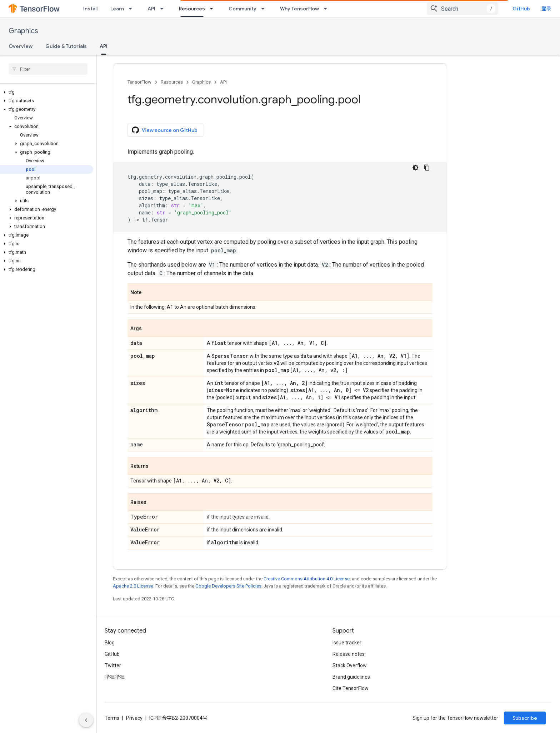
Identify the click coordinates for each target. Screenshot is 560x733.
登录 (546, 9)
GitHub (521, 9)
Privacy (134, 718)
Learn (117, 9)
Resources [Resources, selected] (192, 9)
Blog (110, 643)
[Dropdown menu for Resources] (214, 9)
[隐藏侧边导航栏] (86, 720)
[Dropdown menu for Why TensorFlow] (327, 9)
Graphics (23, 31)
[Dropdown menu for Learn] (132, 9)
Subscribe (525, 718)
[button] (47, 92)
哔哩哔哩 (115, 677)
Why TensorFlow (299, 9)
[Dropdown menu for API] (164, 9)
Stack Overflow (350, 665)
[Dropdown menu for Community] (265, 9)
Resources (172, 82)
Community (242, 9)
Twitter (113, 665)
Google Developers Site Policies (228, 586)
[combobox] (462, 9)
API (151, 9)
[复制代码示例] (427, 168)
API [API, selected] (104, 46)
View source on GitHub (165, 130)
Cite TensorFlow (351, 688)
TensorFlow (139, 82)
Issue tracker (347, 643)
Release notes (349, 654)
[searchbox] (48, 69)
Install (90, 9)
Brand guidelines (351, 677)
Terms (112, 718)
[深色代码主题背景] (415, 168)
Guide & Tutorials (66, 46)
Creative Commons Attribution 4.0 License (307, 579)
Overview (21, 46)
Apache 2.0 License (133, 586)
